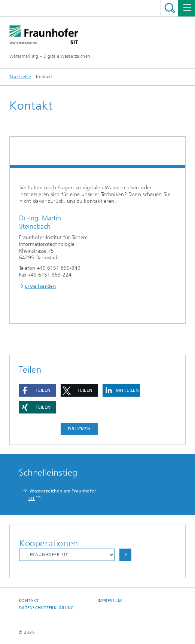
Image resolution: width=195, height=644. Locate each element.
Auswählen (125, 555)
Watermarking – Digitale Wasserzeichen (50, 56)
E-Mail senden (40, 286)
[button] (37, 390)
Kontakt (29, 601)
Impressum (110, 601)
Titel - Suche (170, 8)
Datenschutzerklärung (46, 608)
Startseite (20, 77)
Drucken (79, 429)
